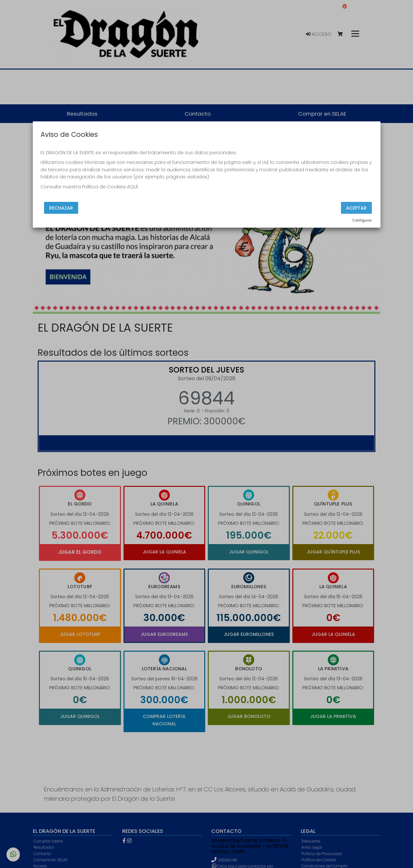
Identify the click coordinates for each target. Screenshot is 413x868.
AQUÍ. (133, 187)
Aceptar (356, 208)
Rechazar (61, 208)
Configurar (362, 220)
